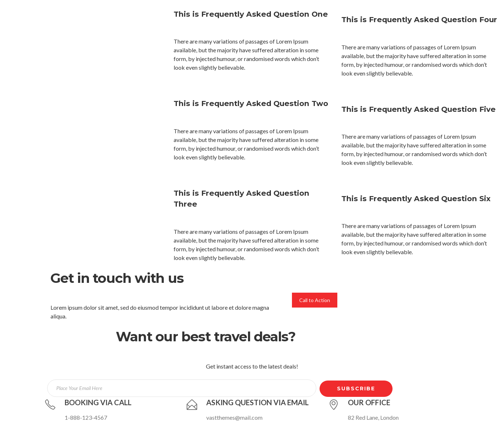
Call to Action (315, 300)
